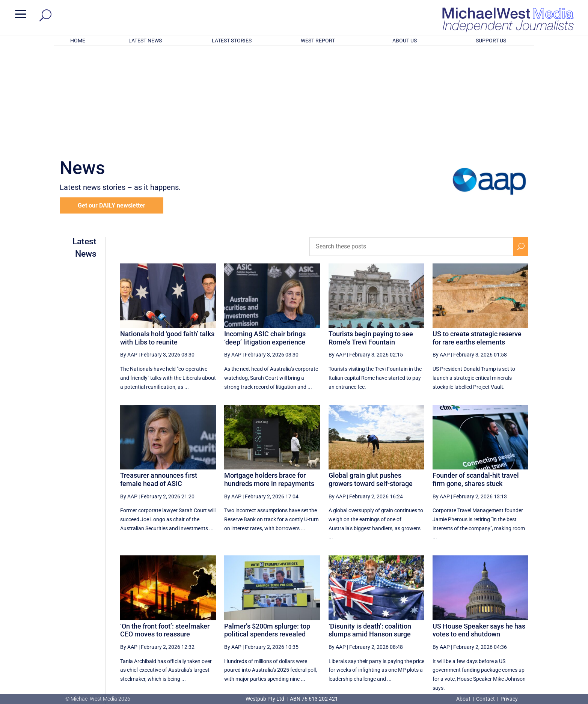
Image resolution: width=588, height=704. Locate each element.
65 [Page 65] (486, 623)
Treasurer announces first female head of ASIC (159, 381)
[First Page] (338, 622)
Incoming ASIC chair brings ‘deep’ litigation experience (265, 240)
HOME (78, 41)
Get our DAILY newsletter (112, 107)
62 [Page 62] (429, 623)
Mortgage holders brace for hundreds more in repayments (269, 381)
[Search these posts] (412, 148)
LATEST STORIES (232, 41)
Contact (485, 699)
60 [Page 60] (391, 623)
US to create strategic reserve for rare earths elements (477, 240)
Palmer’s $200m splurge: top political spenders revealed (267, 532)
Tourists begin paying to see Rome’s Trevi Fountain (371, 240)
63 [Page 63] (448, 623)
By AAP (129, 256)
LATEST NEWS (145, 41)
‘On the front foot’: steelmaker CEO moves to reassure (165, 532)
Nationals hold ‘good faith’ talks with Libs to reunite (167, 240)
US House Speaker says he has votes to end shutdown (479, 532)
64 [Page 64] (467, 623)
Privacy (509, 699)
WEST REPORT (318, 41)
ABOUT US (405, 41)
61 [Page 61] (410, 623)
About (464, 699)
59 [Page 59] (372, 623)
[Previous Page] (355, 622)
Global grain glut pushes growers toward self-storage (371, 381)
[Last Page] (520, 622)
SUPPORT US (491, 41)
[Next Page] (503, 622)
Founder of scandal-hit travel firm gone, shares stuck (476, 381)
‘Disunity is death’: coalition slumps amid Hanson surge (370, 532)
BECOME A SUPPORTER (548, 651)
